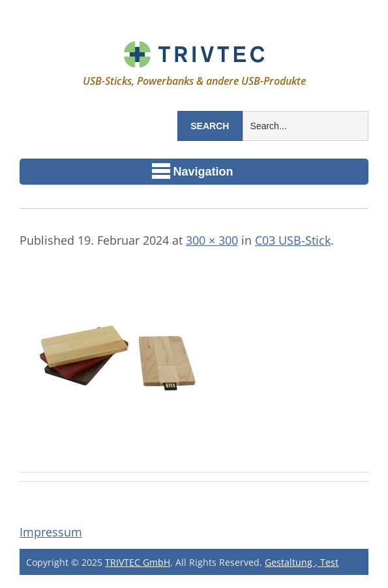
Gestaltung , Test (302, 562)
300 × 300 (212, 240)
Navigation (193, 171)
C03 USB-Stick (293, 240)
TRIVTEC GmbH (138, 562)
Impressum (51, 532)
